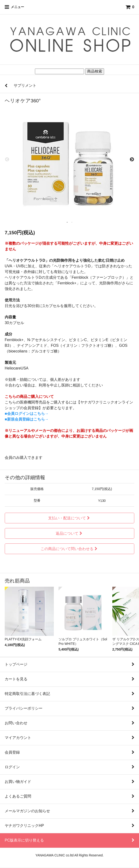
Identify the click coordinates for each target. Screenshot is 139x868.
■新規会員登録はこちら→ (27, 419)
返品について (69, 533)
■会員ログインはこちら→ (27, 414)
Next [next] (132, 160)
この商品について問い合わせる (69, 549)
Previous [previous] (7, 160)
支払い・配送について (69, 518)
